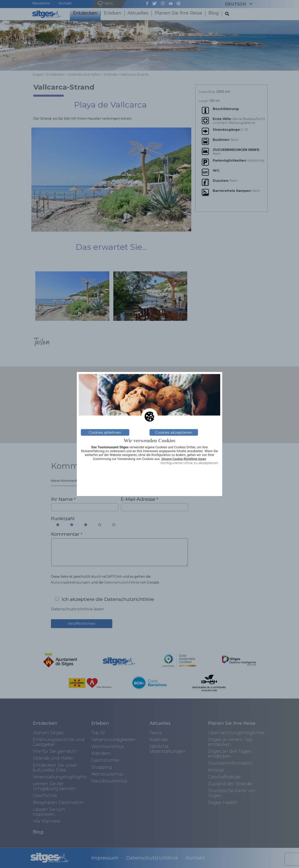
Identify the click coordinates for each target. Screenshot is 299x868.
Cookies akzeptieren (174, 432)
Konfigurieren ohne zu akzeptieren (189, 463)
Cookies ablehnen (105, 432)
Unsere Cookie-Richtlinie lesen (184, 459)
